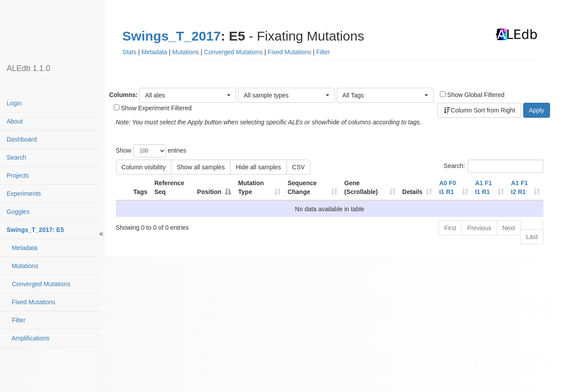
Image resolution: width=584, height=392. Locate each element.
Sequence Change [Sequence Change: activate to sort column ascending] (302, 187)
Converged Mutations (39, 284)
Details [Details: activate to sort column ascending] (413, 192)
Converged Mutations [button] (233, 52)
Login (14, 103)
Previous (479, 228)
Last (532, 237)
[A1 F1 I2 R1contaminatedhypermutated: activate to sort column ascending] (525, 188)
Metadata (22, 248)
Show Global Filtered (472, 95)
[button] (188, 95)
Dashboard (22, 139)
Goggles (18, 212)
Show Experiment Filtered (153, 108)
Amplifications (28, 338)
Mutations (22, 266)
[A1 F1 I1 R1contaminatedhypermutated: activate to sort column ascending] (489, 188)
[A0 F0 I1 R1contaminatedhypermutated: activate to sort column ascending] (453, 188)
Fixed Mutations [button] (289, 52)
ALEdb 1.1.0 (28, 68)
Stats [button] (130, 52)
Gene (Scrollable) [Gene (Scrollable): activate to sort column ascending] (361, 187)
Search (16, 157)
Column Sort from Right (479, 110)
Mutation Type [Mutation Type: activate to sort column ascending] (251, 187)
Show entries (151, 151)
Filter (16, 320)
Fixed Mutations (31, 302)
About (15, 121)
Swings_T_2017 (172, 36)
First (450, 228)
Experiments (24, 194)
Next (509, 228)
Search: (494, 166)
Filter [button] (323, 52)
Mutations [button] (186, 52)
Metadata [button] (154, 52)
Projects (18, 175)
